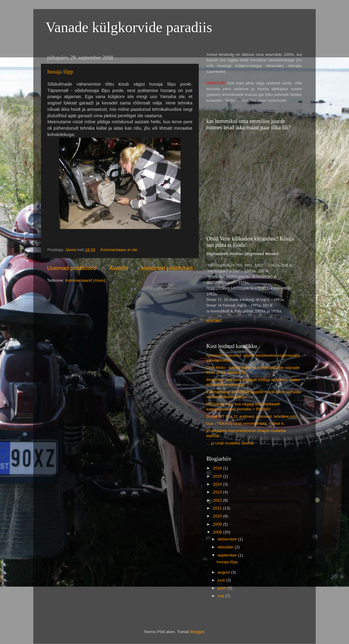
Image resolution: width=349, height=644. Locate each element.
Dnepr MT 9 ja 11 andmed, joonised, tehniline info (252, 416)
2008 (218, 532)
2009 (218, 524)
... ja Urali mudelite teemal (230, 443)
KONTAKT (214, 321)
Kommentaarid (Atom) (85, 280)
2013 (218, 492)
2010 (218, 516)
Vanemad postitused (167, 268)
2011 (218, 508)
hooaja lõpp (60, 72)
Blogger (197, 632)
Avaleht (119, 268)
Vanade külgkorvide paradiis (129, 27)
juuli (222, 580)
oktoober (226, 547)
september (228, 555)
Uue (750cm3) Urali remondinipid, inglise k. (246, 423)
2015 (218, 476)
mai (222, 596)
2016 (218, 468)
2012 (218, 500)
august (224, 572)
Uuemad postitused (72, 268)
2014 (218, 484)
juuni (222, 588)
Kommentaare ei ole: (120, 250)
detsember (228, 539)
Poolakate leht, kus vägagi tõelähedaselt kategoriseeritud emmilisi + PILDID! (243, 406)
